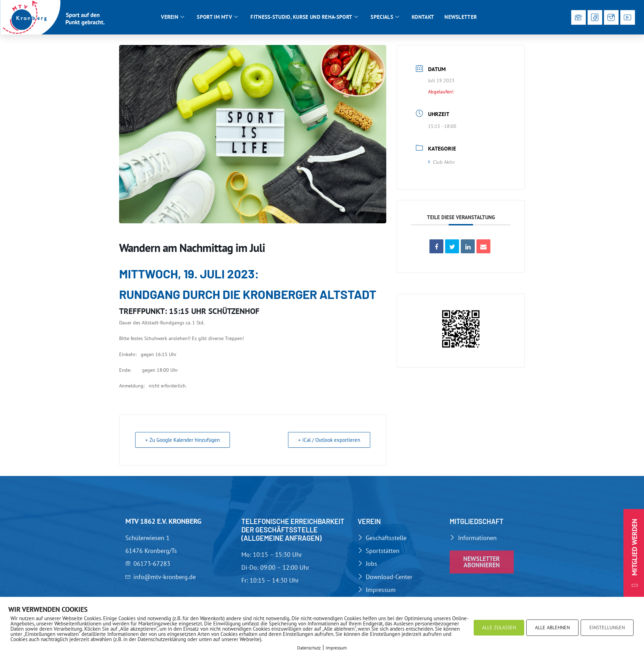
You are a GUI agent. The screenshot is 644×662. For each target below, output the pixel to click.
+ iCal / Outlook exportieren (329, 440)
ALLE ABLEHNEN (552, 628)
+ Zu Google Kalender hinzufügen (183, 440)
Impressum (336, 648)
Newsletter (461, 17)
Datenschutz (309, 648)
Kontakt (423, 17)
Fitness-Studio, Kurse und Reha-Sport (304, 17)
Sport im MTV (217, 17)
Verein (173, 17)
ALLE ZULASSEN (499, 628)
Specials (385, 17)
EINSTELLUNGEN (607, 628)
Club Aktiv (441, 162)
